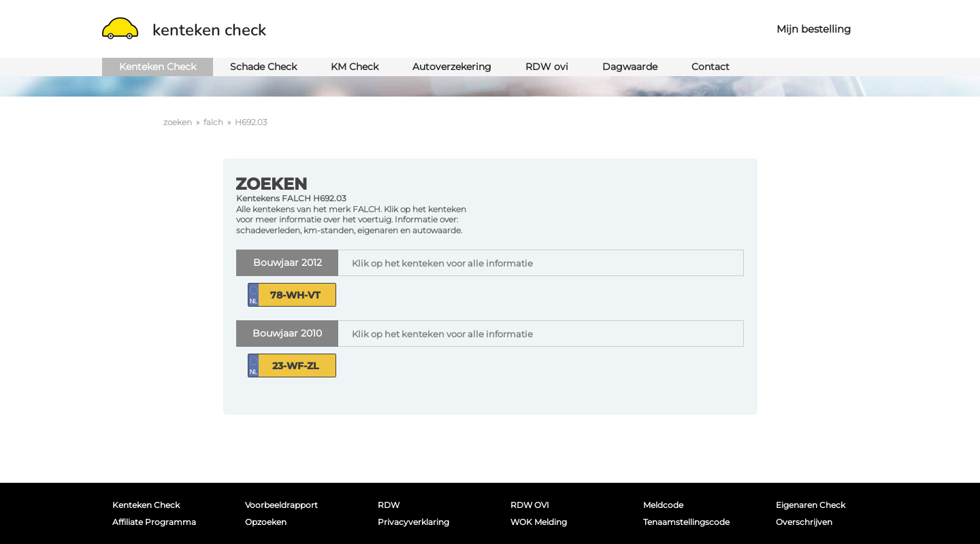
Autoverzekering (452, 67)
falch (213, 122)
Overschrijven (804, 522)
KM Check (355, 67)
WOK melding (539, 522)
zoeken (178, 122)
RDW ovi (547, 67)
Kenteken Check (158, 67)
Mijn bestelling (814, 29)
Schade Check (263, 67)
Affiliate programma (154, 522)
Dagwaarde (630, 67)
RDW (389, 505)
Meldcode (663, 505)
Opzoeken (266, 522)
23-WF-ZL (295, 366)
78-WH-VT (295, 295)
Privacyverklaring (413, 522)
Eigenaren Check (811, 505)
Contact (710, 67)
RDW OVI (530, 505)
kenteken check (184, 30)
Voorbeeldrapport (281, 505)
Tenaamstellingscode (686, 522)
